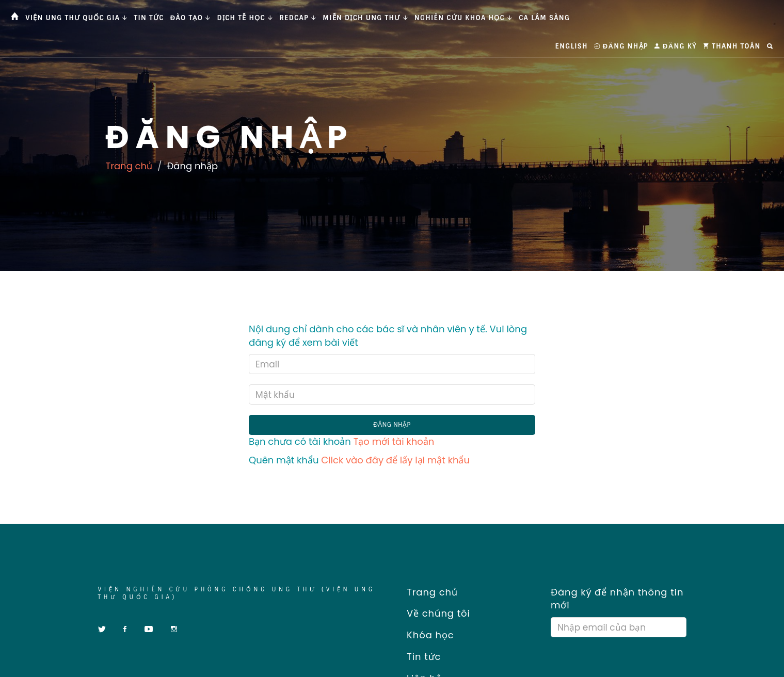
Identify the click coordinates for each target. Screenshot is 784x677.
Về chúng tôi (435, 613)
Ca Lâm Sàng (544, 18)
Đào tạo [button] (191, 18)
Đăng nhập (621, 46)
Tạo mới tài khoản (394, 441)
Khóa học (427, 635)
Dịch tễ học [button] (245, 18)
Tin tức (149, 18)
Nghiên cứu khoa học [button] (463, 18)
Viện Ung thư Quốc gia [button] (76, 18)
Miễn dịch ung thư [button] (365, 18)
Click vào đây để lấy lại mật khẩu (395, 460)
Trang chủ (129, 166)
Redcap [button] (298, 18)
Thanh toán (732, 46)
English (572, 46)
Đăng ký (676, 46)
